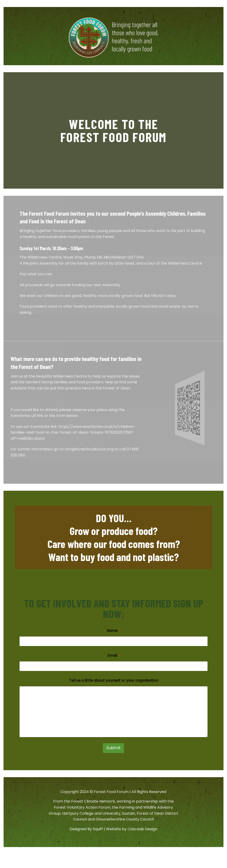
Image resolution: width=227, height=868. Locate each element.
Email (114, 655)
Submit (113, 748)
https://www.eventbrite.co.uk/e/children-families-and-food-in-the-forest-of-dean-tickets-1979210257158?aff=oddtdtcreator (73, 432)
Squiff (98, 829)
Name (113, 631)
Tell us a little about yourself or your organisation (114, 680)
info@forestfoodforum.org (89, 449)
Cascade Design (142, 829)
